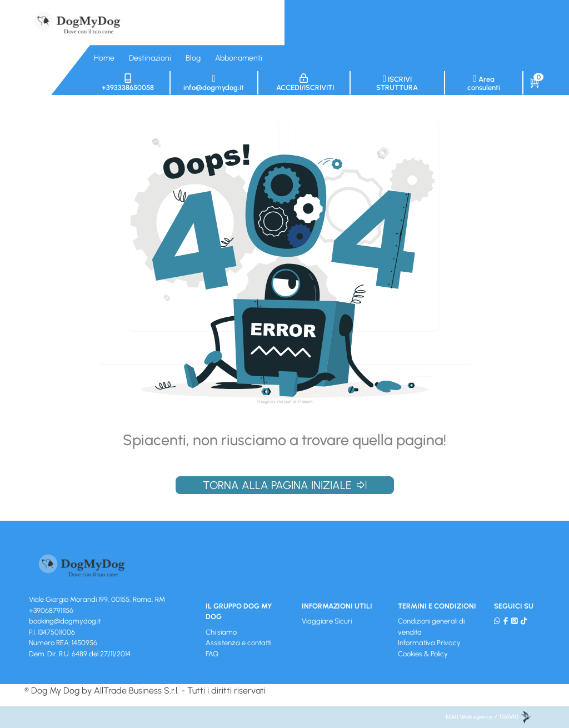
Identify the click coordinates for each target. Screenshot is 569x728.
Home (104, 58)
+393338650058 (128, 83)
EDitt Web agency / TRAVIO (488, 717)
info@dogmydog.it (214, 83)
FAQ (212, 654)
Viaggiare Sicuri (327, 621)
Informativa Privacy (429, 643)
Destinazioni (150, 58)
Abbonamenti (239, 58)
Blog (193, 58)
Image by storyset (274, 401)
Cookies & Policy (423, 654)
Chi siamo (221, 632)
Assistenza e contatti (238, 643)
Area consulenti (484, 83)
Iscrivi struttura (397, 83)
